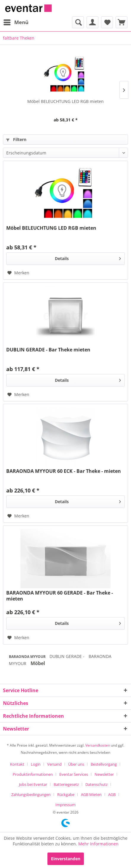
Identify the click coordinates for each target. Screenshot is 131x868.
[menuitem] (16, 22)
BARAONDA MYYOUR (28, 657)
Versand (54, 764)
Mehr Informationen (98, 844)
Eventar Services (74, 774)
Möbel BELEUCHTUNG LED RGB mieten (65, 101)
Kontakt (17, 764)
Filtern (16, 139)
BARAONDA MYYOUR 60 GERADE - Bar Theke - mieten (60, 596)
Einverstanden (66, 859)
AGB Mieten (91, 795)
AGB (112, 795)
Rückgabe (66, 795)
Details (88, 258)
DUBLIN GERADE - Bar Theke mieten (48, 350)
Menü (16, 22)
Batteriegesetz (66, 784)
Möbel (38, 663)
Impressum (65, 805)
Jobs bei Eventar (33, 784)
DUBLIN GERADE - (68, 656)
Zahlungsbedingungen (31, 795)
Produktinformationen (33, 774)
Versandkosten (98, 745)
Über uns (76, 764)
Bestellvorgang (104, 764)
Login (36, 764)
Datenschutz (96, 784)
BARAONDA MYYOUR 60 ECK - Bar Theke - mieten (64, 471)
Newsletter (104, 774)
